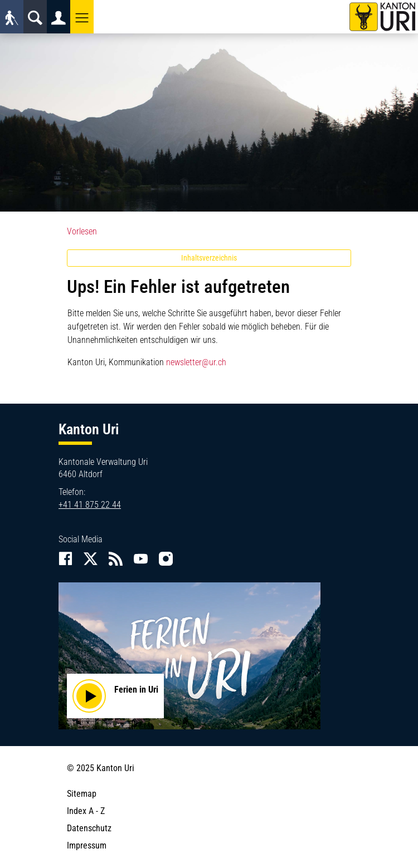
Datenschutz (89, 828)
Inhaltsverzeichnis (209, 258)
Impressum (87, 845)
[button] (82, 17)
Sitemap (82, 794)
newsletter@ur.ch (196, 362)
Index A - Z (86, 811)
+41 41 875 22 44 (90, 505)
